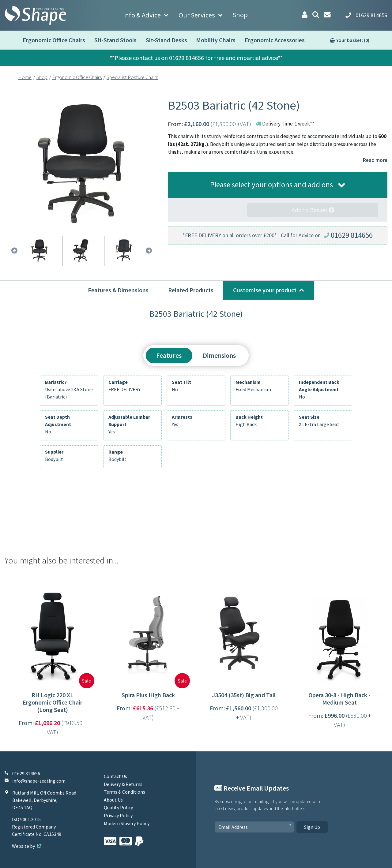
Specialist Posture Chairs (132, 77)
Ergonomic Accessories (275, 40)
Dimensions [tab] (219, 355)
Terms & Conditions (124, 792)
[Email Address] (254, 827)
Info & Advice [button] (142, 15)
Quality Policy (118, 807)
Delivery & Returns (123, 784)
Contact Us (115, 776)
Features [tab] (169, 355)
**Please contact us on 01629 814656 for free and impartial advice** (196, 58)
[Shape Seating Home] (36, 15)
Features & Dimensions (118, 290)
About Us (113, 800)
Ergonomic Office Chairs (54, 40)
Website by (27, 846)
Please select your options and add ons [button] (271, 185)
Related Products (191, 290)
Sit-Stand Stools (115, 40)
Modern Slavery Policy (127, 823)
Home (25, 77)
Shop (240, 15)
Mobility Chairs (216, 40)
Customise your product (265, 290)
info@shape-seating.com (39, 781)
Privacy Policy (118, 815)
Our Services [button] (197, 15)
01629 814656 (352, 235)
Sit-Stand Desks (166, 40)
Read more (375, 160)
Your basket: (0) (353, 40)
